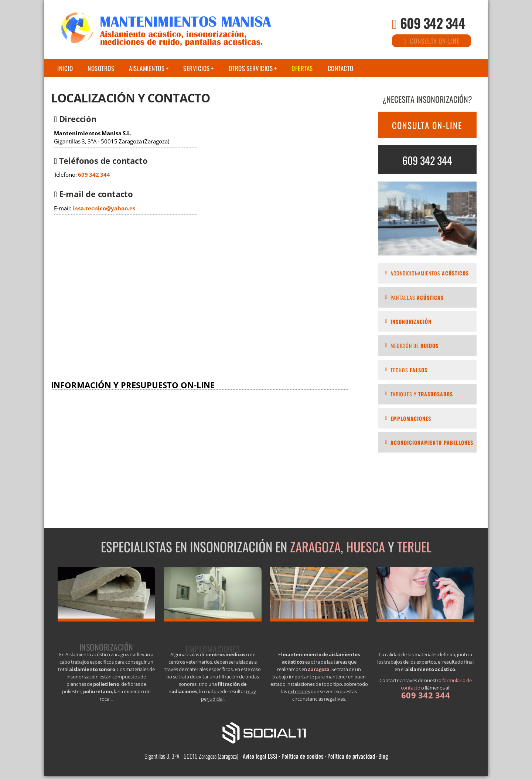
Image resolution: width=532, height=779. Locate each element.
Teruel (414, 546)
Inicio (65, 68)
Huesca (366, 546)
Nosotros (101, 68)
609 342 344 (433, 23)
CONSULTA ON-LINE (427, 125)
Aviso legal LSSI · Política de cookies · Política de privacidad (309, 756)
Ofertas (302, 68)
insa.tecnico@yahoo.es (104, 208)
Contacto (341, 68)
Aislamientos (147, 68)
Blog (383, 756)
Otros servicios (251, 68)
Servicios (197, 68)
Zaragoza (315, 546)
